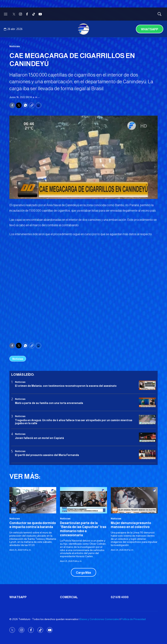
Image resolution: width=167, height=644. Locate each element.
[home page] (84, 29)
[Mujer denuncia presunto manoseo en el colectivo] (134, 500)
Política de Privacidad (133, 619)
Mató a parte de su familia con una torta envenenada (49, 403)
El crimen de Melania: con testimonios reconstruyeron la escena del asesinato (66, 386)
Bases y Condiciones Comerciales (100, 619)
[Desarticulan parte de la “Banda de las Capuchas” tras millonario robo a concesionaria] (83, 500)
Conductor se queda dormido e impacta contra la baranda (33, 525)
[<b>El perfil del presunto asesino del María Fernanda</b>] (147, 455)
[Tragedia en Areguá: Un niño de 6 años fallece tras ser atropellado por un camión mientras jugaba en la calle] (147, 420)
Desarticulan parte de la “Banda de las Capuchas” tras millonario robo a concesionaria (83, 529)
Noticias (15, 46)
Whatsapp (150, 29)
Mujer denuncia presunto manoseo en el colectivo (131, 525)
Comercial (69, 597)
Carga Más (83, 573)
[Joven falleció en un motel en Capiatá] (147, 437)
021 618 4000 (120, 597)
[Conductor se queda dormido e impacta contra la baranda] (33, 500)
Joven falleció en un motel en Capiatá (39, 438)
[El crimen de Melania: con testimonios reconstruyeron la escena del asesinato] (147, 385)
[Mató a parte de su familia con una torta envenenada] (147, 402)
